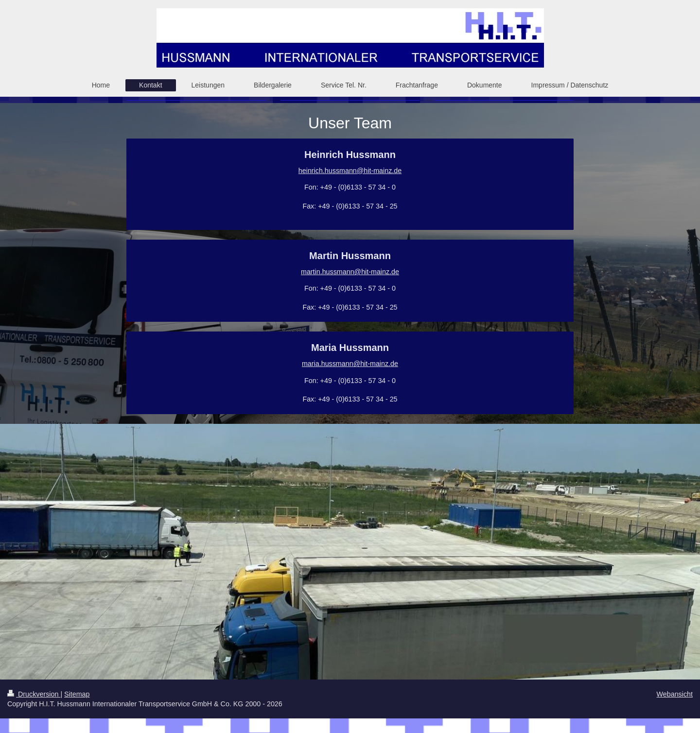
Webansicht (675, 694)
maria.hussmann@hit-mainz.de (350, 364)
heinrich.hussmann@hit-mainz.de (350, 171)
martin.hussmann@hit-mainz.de (350, 272)
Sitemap (77, 694)
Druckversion (34, 694)
